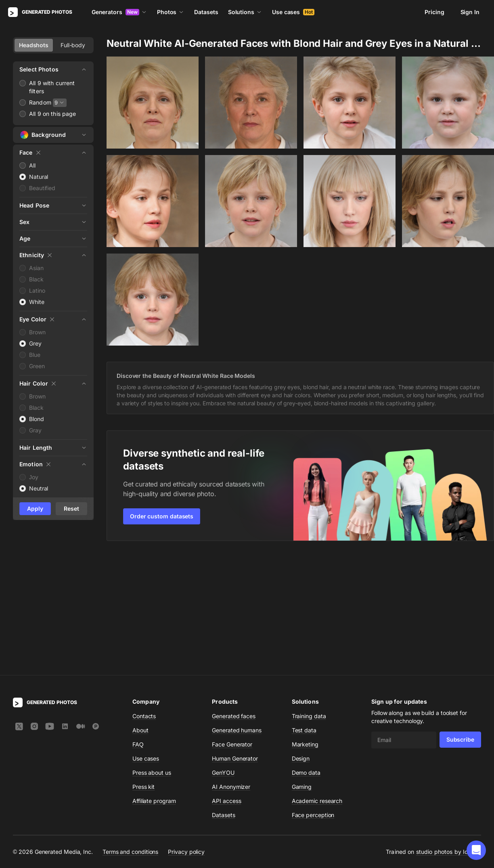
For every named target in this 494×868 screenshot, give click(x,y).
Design (301, 641)
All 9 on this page (53, 114)
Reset (71, 508)
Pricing (434, 12)
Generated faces (234, 598)
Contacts (144, 598)
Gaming (302, 669)
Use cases (293, 12)
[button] (476, 850)
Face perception (313, 697)
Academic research (317, 683)
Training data (309, 598)
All (32, 165)
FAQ (138, 626)
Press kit (143, 669)
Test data (304, 612)
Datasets (206, 12)
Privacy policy (186, 734)
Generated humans (237, 612)
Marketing (305, 626)
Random (40, 102)
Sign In (470, 12)
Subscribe (460, 622)
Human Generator (235, 641)
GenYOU (223, 655)
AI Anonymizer (231, 669)
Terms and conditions (130, 734)
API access (226, 683)
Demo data (306, 655)
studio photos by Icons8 (449, 734)
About (140, 612)
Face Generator (232, 626)
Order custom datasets (162, 516)
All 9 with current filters (52, 87)
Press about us (152, 655)
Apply (35, 508)
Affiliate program (154, 683)
